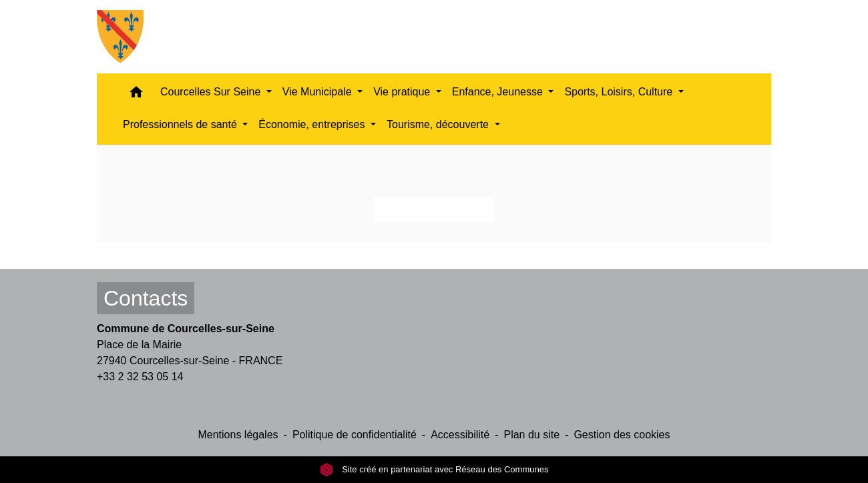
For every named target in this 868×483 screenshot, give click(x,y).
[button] (136, 95)
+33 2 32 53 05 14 (140, 377)
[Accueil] (120, 37)
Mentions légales (238, 435)
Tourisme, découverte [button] (439, 124)
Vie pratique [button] (403, 92)
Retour (434, 209)
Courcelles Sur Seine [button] (212, 92)
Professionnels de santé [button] (181, 124)
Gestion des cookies (622, 435)
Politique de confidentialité (355, 435)
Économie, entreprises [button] (313, 124)
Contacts (146, 298)
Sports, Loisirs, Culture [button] (620, 92)
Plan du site (531, 435)
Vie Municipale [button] (318, 92)
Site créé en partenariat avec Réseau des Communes (434, 469)
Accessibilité (460, 435)
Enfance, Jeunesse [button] (499, 92)
